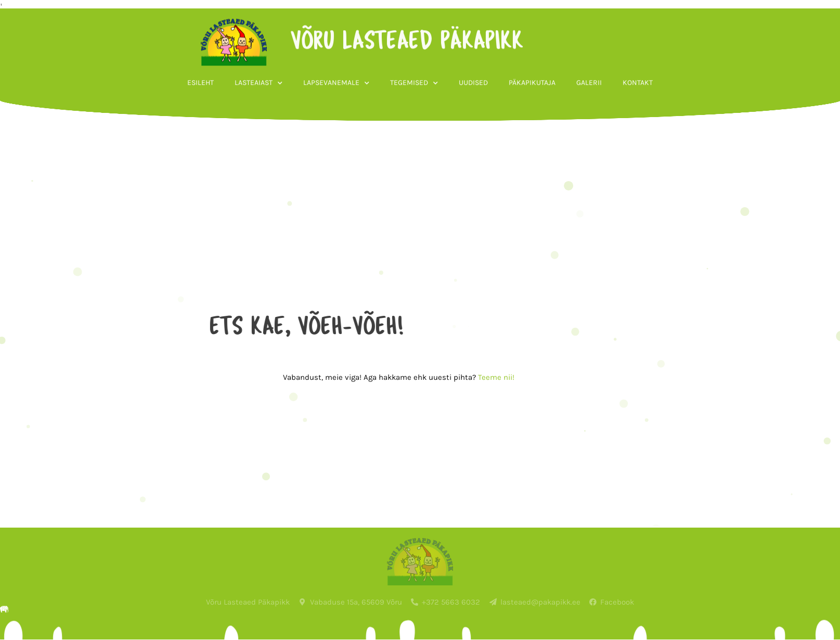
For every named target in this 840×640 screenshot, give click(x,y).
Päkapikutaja (532, 101)
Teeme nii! (464, 377)
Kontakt (638, 101)
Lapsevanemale (336, 101)
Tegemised (414, 101)
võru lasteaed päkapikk (387, 60)
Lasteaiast (259, 101)
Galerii (589, 101)
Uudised (473, 101)
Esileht (201, 101)
